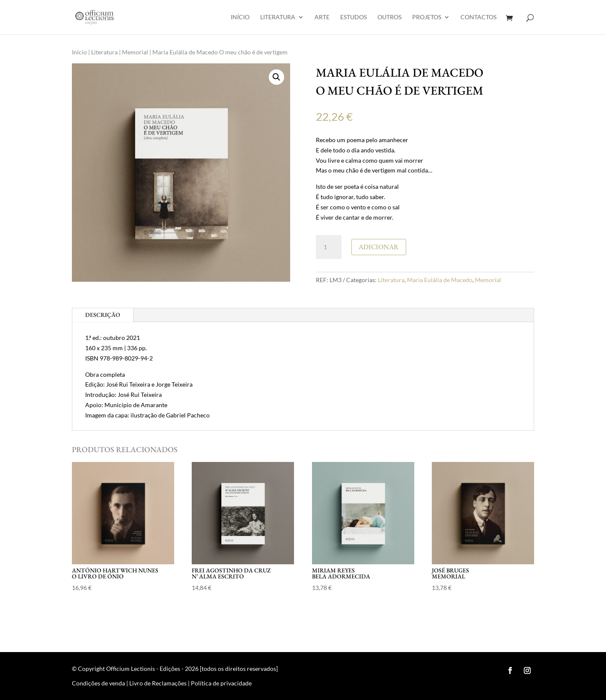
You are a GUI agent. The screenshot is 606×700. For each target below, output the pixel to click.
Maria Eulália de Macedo (440, 280)
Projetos (427, 17)
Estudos (353, 17)
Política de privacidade (221, 683)
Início (240, 17)
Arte (322, 17)
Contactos (478, 17)
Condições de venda (98, 683)
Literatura (278, 17)
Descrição (103, 315)
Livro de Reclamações (158, 683)
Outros (389, 17)
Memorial (135, 52)
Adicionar (379, 247)
